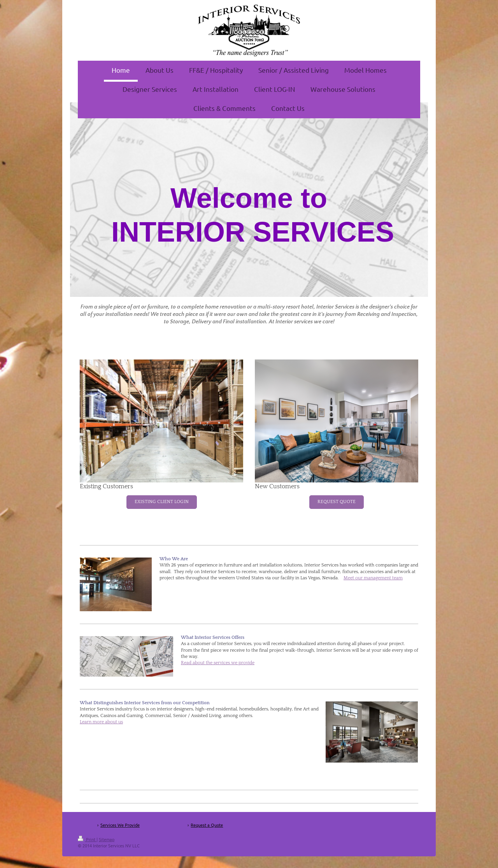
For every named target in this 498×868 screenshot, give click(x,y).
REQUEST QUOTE (337, 502)
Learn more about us (101, 722)
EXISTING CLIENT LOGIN (162, 502)
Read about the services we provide (218, 663)
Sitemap (107, 839)
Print (87, 839)
